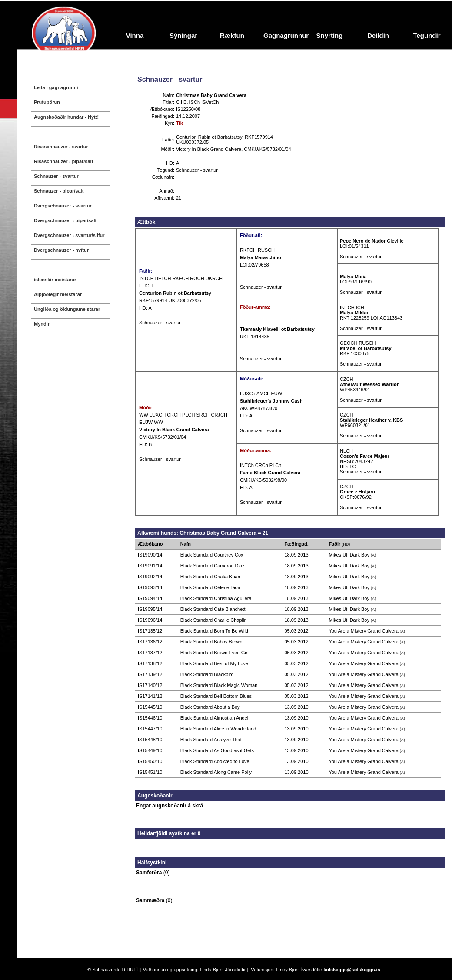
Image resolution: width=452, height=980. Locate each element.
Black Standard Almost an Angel (214, 718)
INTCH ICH (352, 307)
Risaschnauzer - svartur (61, 147)
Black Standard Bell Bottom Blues (216, 696)
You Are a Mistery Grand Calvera (363, 631)
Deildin (378, 35)
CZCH (347, 379)
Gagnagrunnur (284, 35)
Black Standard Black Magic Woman (219, 685)
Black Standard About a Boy (210, 707)
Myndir (42, 324)
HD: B (145, 444)
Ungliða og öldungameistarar (67, 309)
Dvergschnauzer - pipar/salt (65, 220)
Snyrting (330, 35)
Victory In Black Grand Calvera (209, 149)
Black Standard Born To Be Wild (214, 631)
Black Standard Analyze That (211, 740)
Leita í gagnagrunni (56, 87)
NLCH (346, 451)
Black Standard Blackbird (207, 674)
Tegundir (427, 35)
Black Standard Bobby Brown (211, 642)
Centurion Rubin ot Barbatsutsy (209, 137)
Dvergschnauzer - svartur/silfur (69, 235)
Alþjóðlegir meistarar (58, 294)
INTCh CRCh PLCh (261, 465)
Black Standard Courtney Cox (212, 555)
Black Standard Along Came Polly (216, 772)
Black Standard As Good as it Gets (217, 750)
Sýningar (183, 35)
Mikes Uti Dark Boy (349, 555)
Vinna (135, 35)
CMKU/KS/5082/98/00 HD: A (270, 480)
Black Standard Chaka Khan (210, 577)
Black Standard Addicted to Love (215, 761)
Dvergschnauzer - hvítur (61, 250)
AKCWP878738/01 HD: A (271, 408)
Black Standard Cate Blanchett (213, 609)
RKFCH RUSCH (257, 250)
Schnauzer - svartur (56, 176)
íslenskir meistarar (55, 280)
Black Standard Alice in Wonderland (218, 729)
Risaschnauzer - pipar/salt (63, 161)
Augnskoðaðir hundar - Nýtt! (66, 117)
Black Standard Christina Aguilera (216, 598)
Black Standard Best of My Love (214, 663)
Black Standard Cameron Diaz (213, 566)
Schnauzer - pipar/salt (59, 191)
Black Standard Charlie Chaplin (214, 620)
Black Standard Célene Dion (210, 587)
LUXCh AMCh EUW (261, 393)
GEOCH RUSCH (358, 343)
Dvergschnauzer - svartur (63, 206)
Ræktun (232, 35)
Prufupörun (47, 102)
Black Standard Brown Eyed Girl (214, 653)
